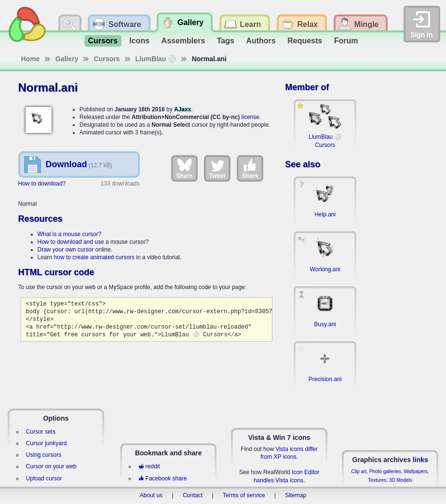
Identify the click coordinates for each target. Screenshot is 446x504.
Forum (346, 41)
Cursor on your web (51, 466)
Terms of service (244, 495)
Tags (226, 41)
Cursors (103, 41)
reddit (149, 466)
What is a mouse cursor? (70, 234)
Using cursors (44, 455)
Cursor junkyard (47, 443)
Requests (305, 41)
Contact (193, 495)
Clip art (359, 471)
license (250, 117)
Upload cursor (44, 478)
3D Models (401, 480)
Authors (261, 41)
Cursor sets (41, 432)
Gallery (67, 59)
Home (31, 59)
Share (184, 168)
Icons (139, 41)
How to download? (42, 184)
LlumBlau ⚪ (156, 59)
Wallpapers (416, 471)
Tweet (217, 168)
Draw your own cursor (66, 250)
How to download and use (71, 242)
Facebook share (162, 478)
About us (151, 495)
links (420, 460)
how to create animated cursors (94, 257)
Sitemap (296, 495)
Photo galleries (385, 471)
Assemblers (183, 41)
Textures (378, 480)
